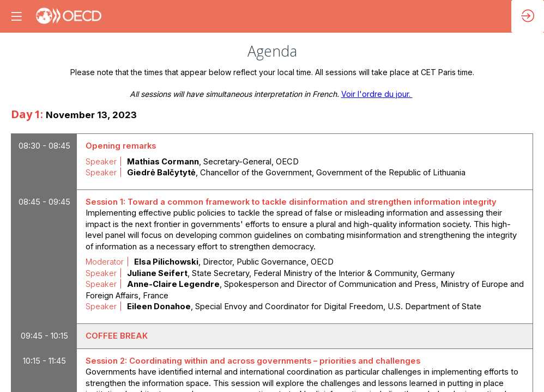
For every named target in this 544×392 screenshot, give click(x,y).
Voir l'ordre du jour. (377, 94)
